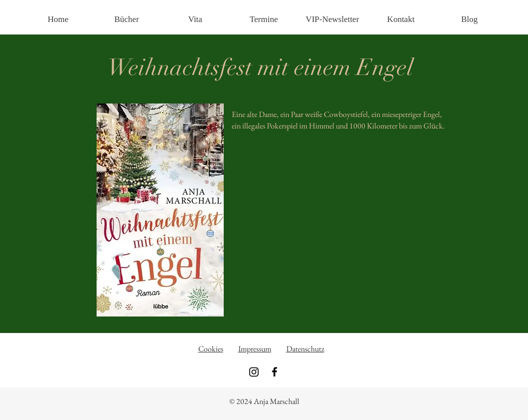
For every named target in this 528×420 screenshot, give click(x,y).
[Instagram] (254, 372)
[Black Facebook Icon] (275, 372)
